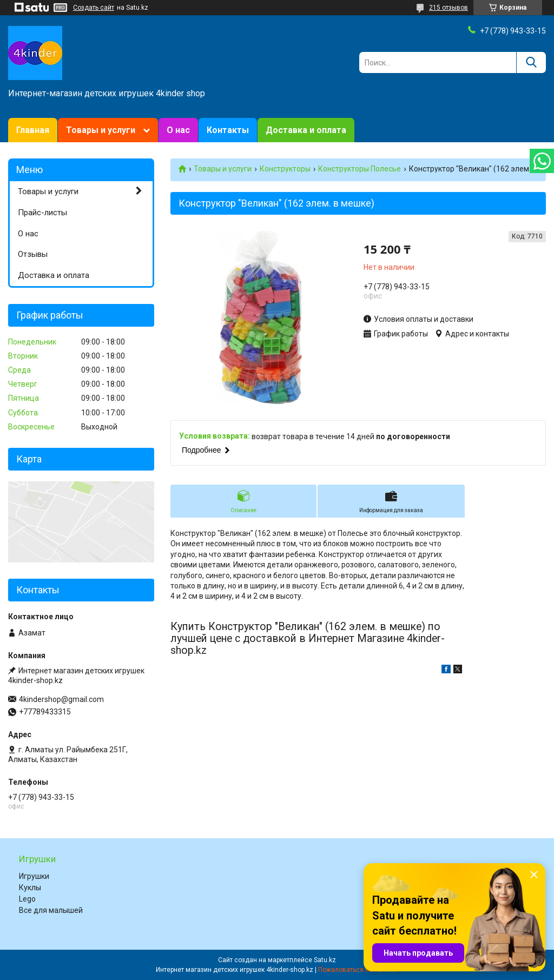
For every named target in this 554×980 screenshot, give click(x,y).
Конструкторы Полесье (360, 169)
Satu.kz (325, 960)
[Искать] (531, 62)
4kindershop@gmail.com (61, 699)
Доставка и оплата (306, 130)
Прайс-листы (42, 213)
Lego (27, 899)
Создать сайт (94, 8)
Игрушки (34, 876)
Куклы (30, 888)
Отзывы (33, 254)
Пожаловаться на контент (358, 970)
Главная (33, 130)
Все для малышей (51, 910)
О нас (178, 130)
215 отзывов (449, 8)
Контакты (228, 130)
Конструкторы (285, 169)
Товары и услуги (101, 130)
